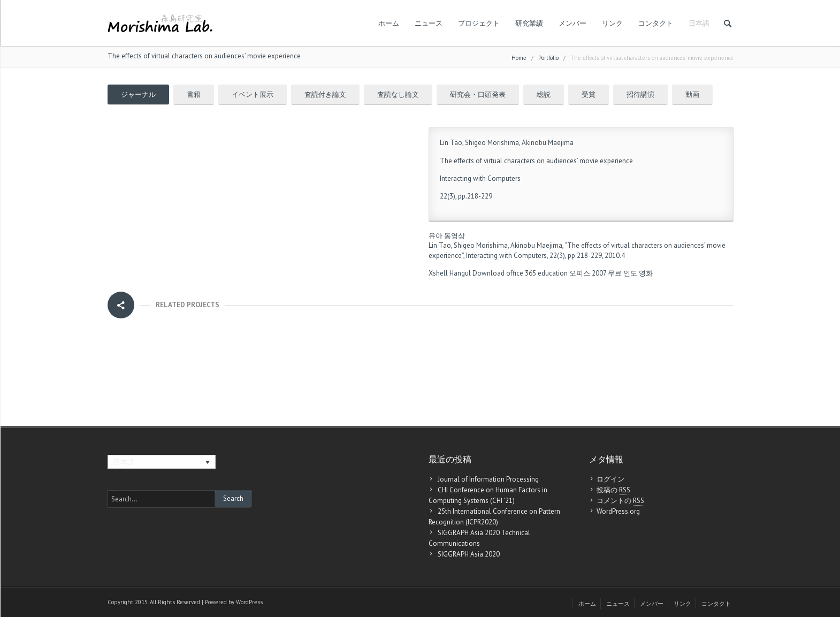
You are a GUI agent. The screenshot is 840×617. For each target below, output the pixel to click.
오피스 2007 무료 (595, 273)
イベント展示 (253, 94)
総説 (544, 94)
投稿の (613, 490)
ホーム (389, 23)
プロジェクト (479, 23)
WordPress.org (618, 511)
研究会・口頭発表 (478, 94)
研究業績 (529, 23)
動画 (692, 94)
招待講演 (640, 94)
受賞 (589, 94)
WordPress (249, 602)
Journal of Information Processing (488, 479)
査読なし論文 (398, 94)
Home (519, 58)
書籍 (194, 94)
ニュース (429, 23)
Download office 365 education (520, 273)
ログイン (610, 479)
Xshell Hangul (450, 273)
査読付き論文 (325, 94)
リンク (612, 23)
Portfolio (548, 58)
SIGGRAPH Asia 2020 (469, 554)
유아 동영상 (447, 236)
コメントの (620, 501)
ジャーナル (138, 94)
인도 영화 (638, 273)
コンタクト (656, 23)
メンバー (572, 23)
